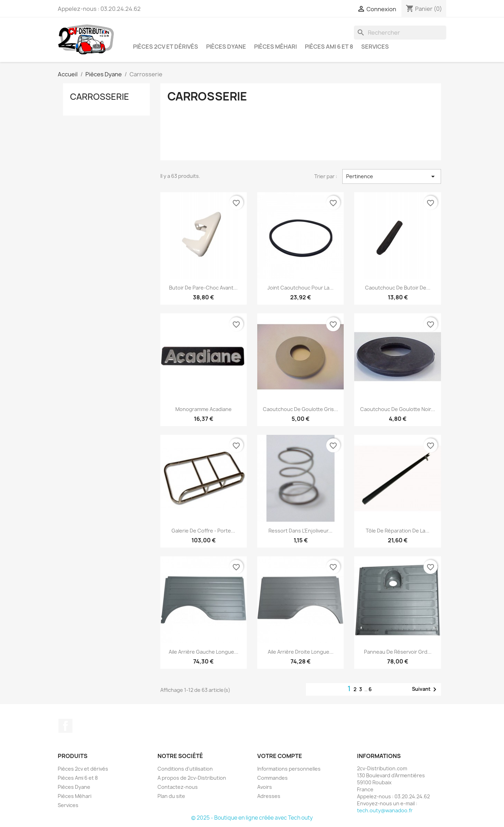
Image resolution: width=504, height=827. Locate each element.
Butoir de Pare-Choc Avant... (203, 288)
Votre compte (280, 756)
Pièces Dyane (226, 47)
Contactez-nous (178, 787)
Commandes (272, 778)
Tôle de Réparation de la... (398, 531)
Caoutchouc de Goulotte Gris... (300, 409)
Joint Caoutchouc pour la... (300, 288)
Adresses (269, 796)
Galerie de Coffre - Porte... (203, 531)
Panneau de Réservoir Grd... (398, 652)
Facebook (65, 726)
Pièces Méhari (275, 47)
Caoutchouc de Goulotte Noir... (398, 409)
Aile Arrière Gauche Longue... (204, 652)
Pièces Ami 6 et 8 (329, 47)
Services (375, 47)
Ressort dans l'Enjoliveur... (300, 531)
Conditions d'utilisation (185, 769)
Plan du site (171, 796)
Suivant (425, 689)
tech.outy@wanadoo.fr (385, 810)
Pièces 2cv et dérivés (166, 47)
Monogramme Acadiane (204, 409)
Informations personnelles (289, 769)
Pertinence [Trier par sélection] (392, 176)
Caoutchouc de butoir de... (398, 288)
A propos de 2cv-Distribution (192, 778)
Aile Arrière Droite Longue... (301, 652)
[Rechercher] (400, 33)
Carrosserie (100, 97)
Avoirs (265, 787)
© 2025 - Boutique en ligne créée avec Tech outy (252, 818)
